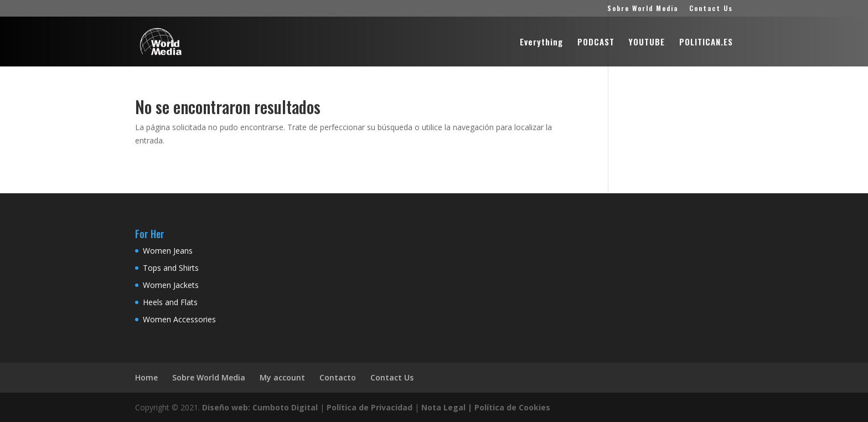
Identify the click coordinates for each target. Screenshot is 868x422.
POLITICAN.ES (706, 43)
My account (282, 377)
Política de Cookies (512, 407)
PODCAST (596, 43)
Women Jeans (168, 251)
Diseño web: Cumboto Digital (260, 407)
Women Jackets (171, 285)
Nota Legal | (447, 407)
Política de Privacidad (370, 407)
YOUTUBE (647, 43)
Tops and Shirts (171, 268)
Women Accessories (179, 319)
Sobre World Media (643, 9)
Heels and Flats (170, 302)
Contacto (338, 377)
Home (146, 377)
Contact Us (711, 9)
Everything (541, 43)
